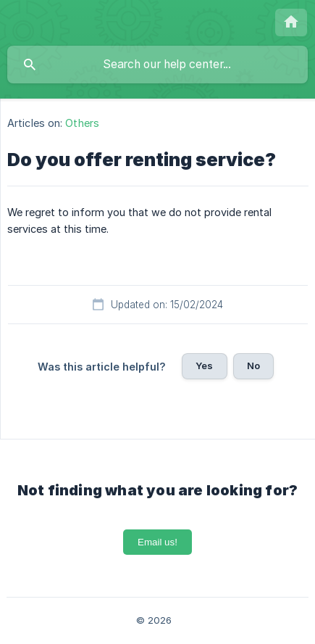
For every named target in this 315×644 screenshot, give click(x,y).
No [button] (253, 366)
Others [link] (82, 123)
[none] (291, 22)
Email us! (157, 542)
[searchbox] (157, 65)
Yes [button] (204, 366)
